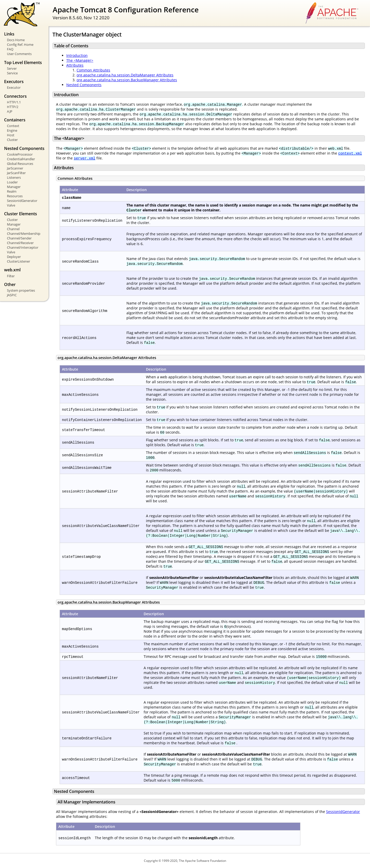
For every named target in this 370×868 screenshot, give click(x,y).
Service (12, 73)
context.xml (350, 153)
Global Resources (20, 164)
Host (11, 135)
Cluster (12, 140)
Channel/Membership (24, 234)
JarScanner (15, 168)
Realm (12, 191)
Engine (12, 130)
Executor (14, 87)
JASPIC (12, 295)
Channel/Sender (19, 238)
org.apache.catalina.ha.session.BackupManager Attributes (127, 80)
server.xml (85, 158)
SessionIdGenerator (22, 201)
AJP (10, 111)
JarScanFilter (16, 173)
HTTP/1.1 (14, 102)
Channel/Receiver (20, 243)
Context (13, 126)
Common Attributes (93, 70)
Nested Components (84, 85)
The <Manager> (80, 60)
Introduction (77, 55)
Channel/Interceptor (23, 247)
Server (12, 68)
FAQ (10, 49)
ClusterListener (18, 261)
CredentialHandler (21, 159)
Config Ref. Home (20, 44)
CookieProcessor (20, 154)
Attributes (75, 65)
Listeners (14, 177)
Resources (15, 196)
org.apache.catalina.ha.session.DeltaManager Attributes (125, 75)
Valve (11, 205)
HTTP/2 (13, 107)
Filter (11, 276)
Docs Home (16, 40)
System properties (21, 290)
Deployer (14, 257)
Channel (13, 229)
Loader (12, 182)
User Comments (19, 54)
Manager (14, 187)
